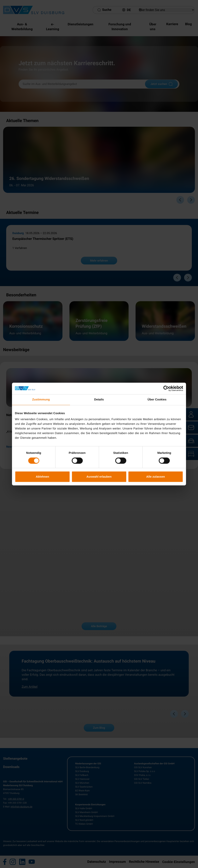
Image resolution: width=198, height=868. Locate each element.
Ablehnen (42, 477)
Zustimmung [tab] (41, 400)
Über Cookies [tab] (157, 400)
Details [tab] (99, 400)
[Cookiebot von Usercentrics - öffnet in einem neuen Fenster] (166, 388)
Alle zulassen (155, 477)
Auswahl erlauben (99, 477)
